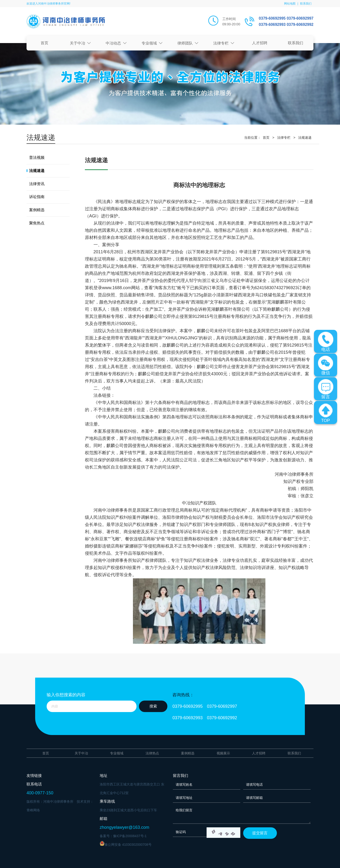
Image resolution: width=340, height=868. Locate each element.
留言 (326, 389)
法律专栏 (224, 43)
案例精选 (37, 210)
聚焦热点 (37, 223)
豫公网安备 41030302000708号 (126, 844)
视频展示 (223, 753)
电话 (326, 342)
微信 (326, 365)
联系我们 (306, 4)
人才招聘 (260, 43)
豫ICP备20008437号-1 (130, 836)
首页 (44, 43)
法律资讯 (37, 184)
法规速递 (305, 138)
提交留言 (260, 833)
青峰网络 (33, 810)
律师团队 (188, 43)
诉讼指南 (37, 197)
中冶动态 (116, 43)
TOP (326, 413)
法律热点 (152, 753)
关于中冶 (80, 43)
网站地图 (290, 4)
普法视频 (37, 158)
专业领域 (152, 43)
